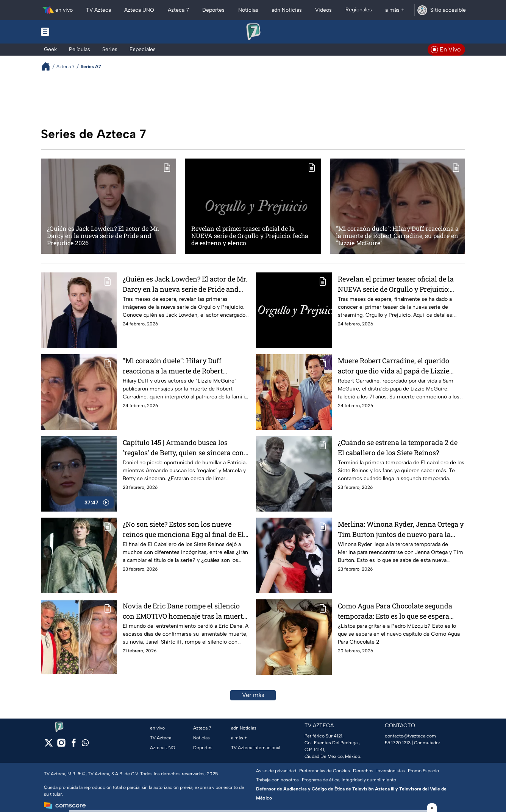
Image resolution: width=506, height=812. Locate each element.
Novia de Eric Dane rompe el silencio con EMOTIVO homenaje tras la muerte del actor (184, 611)
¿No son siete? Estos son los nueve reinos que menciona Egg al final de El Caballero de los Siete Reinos (183, 529)
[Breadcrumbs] (49, 66)
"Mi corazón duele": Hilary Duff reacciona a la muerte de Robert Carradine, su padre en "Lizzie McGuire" (397, 236)
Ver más (253, 695)
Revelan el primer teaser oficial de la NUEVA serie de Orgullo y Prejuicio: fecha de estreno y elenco (250, 236)
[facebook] (74, 745)
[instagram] (61, 745)
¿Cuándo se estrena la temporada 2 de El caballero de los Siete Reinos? (398, 447)
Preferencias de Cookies (325, 771)
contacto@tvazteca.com (410, 736)
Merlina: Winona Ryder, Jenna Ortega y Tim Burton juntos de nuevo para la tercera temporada (401, 529)
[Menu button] (71, 32)
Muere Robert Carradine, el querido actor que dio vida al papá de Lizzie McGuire (394, 366)
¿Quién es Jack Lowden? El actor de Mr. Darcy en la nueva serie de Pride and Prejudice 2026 (103, 236)
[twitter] (49, 745)
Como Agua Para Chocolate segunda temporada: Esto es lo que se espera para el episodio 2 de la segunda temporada (395, 611)
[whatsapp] (85, 744)
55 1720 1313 (398, 743)
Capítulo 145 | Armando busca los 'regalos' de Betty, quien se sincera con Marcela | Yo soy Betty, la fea (183, 447)
